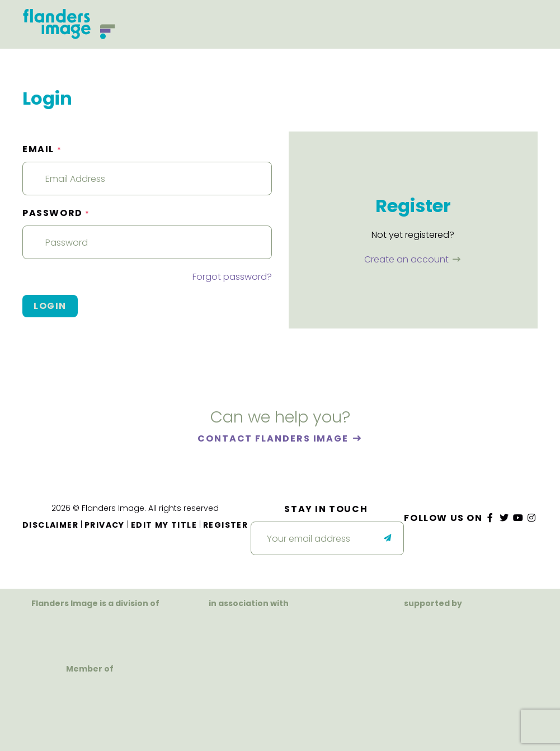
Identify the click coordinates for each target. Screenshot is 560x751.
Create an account (408, 259)
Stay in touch (326, 509)
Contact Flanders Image (274, 438)
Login (50, 306)
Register (225, 525)
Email (42, 149)
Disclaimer (50, 525)
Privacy (105, 525)
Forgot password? (232, 277)
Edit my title (164, 525)
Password (56, 213)
